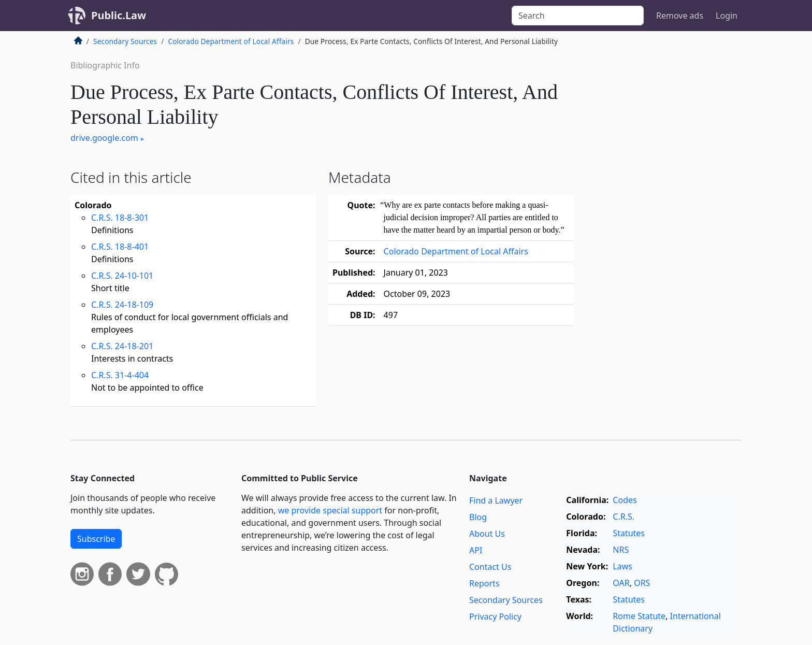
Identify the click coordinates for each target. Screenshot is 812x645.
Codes (625, 500)
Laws (622, 566)
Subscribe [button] (96, 539)
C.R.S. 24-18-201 (122, 346)
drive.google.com (104, 138)
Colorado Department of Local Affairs (231, 41)
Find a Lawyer (496, 500)
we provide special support (330, 510)
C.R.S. (624, 517)
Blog (478, 517)
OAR (621, 583)
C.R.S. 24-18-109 (122, 305)
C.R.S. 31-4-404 (120, 375)
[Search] (578, 16)
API (476, 550)
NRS (621, 550)
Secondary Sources (125, 41)
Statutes (629, 533)
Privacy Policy (495, 617)
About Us (487, 534)
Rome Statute (639, 616)
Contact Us (490, 567)
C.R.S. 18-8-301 (120, 218)
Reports (484, 583)
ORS (642, 583)
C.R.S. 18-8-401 (120, 247)
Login (727, 16)
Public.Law (119, 15)
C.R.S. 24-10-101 (122, 276)
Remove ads (680, 16)
